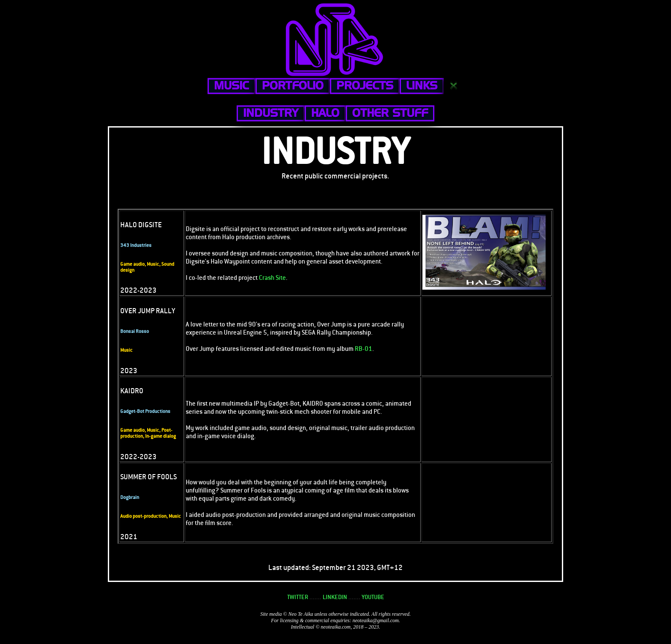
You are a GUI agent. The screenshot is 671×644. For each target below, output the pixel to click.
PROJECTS (365, 86)
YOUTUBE (373, 597)
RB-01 (364, 349)
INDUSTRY (271, 113)
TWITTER (298, 597)
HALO (325, 113)
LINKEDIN (335, 597)
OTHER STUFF (390, 113)
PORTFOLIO (293, 86)
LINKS (422, 86)
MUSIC (232, 86)
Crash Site (272, 277)
